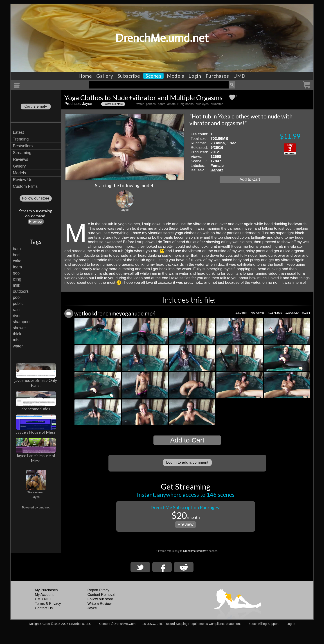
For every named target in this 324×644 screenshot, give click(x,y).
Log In (291, 624)
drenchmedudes (36, 409)
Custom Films (25, 186)
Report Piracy (98, 590)
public (18, 304)
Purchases (217, 76)
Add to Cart (250, 179)
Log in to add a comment (187, 462)
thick (17, 334)
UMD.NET (43, 599)
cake (17, 261)
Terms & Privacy (48, 604)
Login (195, 76)
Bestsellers (23, 146)
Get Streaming (186, 486)
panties (151, 104)
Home (85, 76)
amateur (173, 104)
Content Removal (101, 595)
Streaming (22, 153)
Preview (36, 221)
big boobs (187, 104)
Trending (21, 139)
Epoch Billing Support (263, 624)
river (17, 316)
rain (16, 310)
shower (19, 328)
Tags (36, 241)
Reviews (20, 159)
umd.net (44, 507)
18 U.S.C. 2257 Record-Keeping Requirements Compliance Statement (191, 624)
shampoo (21, 322)
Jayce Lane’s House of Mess (36, 458)
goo (16, 273)
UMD (239, 76)
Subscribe (129, 76)
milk (16, 285)
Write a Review (100, 604)
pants (161, 104)
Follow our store (36, 198)
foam (17, 267)
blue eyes (202, 104)
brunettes (217, 104)
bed (16, 255)
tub (16, 340)
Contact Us (44, 608)
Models (175, 76)
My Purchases (46, 590)
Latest (18, 132)
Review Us (22, 180)
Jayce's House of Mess (36, 432)
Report (217, 170)
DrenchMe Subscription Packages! (186, 507)
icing (17, 279)
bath (17, 249)
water (18, 346)
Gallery (105, 76)
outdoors (21, 291)
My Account (44, 595)
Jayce (36, 497)
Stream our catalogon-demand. (36, 213)
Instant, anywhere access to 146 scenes (186, 494)
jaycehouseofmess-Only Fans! (36, 383)
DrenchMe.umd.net (162, 38)
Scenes (153, 76)
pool (17, 297)
